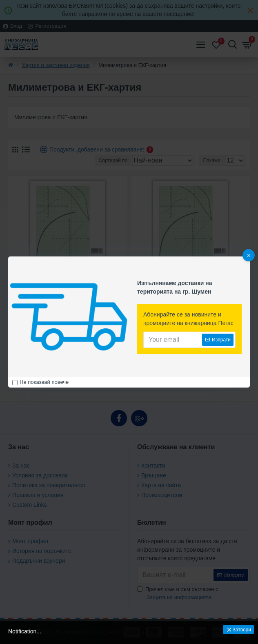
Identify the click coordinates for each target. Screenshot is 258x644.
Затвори (242, 630)
